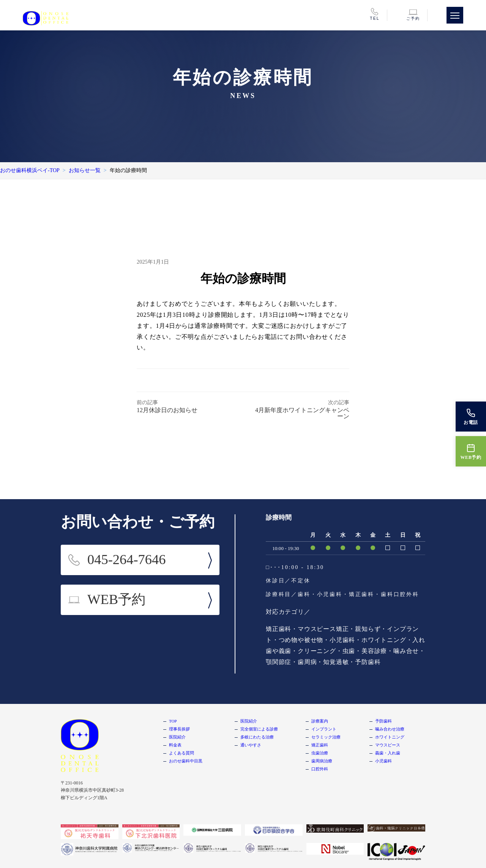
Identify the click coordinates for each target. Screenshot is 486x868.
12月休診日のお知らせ (167, 410)
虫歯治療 (320, 753)
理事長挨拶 (179, 729)
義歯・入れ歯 (388, 753)
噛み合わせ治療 (390, 729)
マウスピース (388, 745)
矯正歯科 (320, 745)
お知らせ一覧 (85, 170)
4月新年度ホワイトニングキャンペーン (302, 413)
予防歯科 (383, 721)
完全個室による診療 (259, 729)
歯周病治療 (322, 761)
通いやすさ (251, 745)
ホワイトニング (390, 737)
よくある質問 (181, 753)
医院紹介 (177, 737)
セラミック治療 (326, 737)
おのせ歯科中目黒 (186, 761)
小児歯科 (383, 761)
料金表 (175, 745)
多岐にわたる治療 (257, 737)
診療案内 (320, 721)
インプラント (324, 729)
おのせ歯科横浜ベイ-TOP (30, 170)
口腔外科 (320, 769)
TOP (173, 721)
